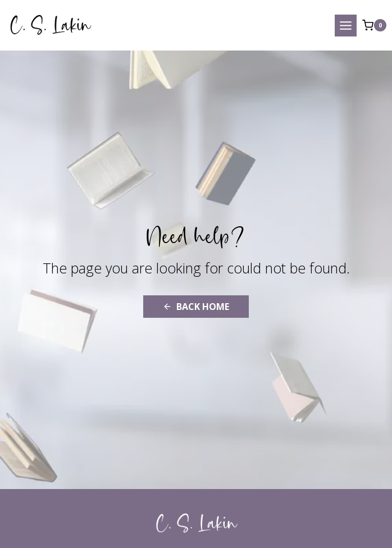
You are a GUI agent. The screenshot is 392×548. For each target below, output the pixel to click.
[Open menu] (346, 26)
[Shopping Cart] (374, 25)
